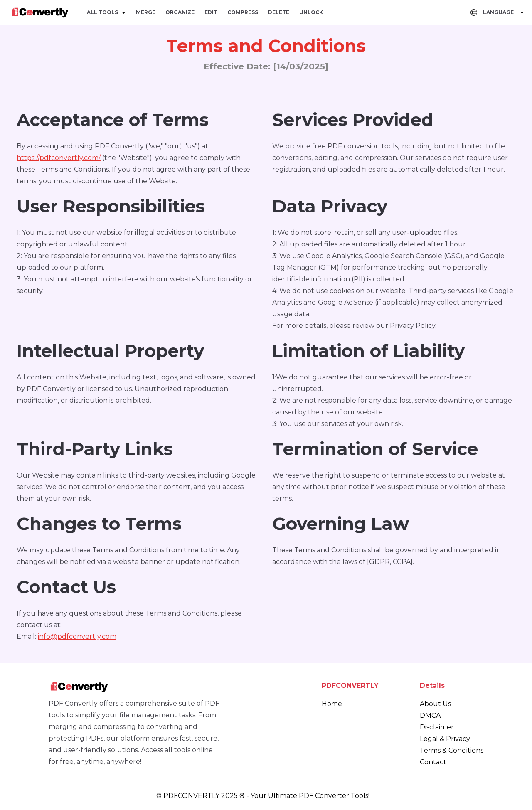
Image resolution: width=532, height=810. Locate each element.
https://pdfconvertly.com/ (59, 158)
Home (332, 704)
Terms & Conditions (452, 750)
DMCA (430, 715)
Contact (433, 762)
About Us (435, 704)
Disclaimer (437, 727)
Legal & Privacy (445, 739)
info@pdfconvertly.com (77, 636)
